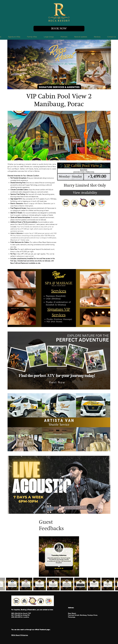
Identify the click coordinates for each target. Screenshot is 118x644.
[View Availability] (85, 193)
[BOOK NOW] (59, 29)
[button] (59, 136)
